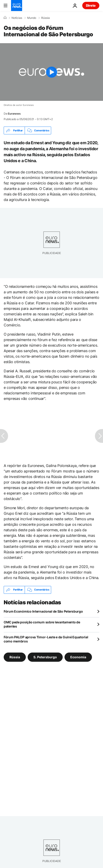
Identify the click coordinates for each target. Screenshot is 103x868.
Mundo (32, 18)
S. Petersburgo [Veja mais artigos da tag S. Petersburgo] (45, 657)
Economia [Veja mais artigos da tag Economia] (78, 657)
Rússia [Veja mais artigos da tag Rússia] (15, 657)
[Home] (5, 18)
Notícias (17, 18)
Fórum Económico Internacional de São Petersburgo (43, 611)
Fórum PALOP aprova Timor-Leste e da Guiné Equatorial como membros (46, 639)
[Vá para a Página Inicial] (17, 6)
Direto (91, 5)
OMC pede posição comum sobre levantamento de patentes (42, 624)
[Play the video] (51, 72)
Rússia (46, 18)
